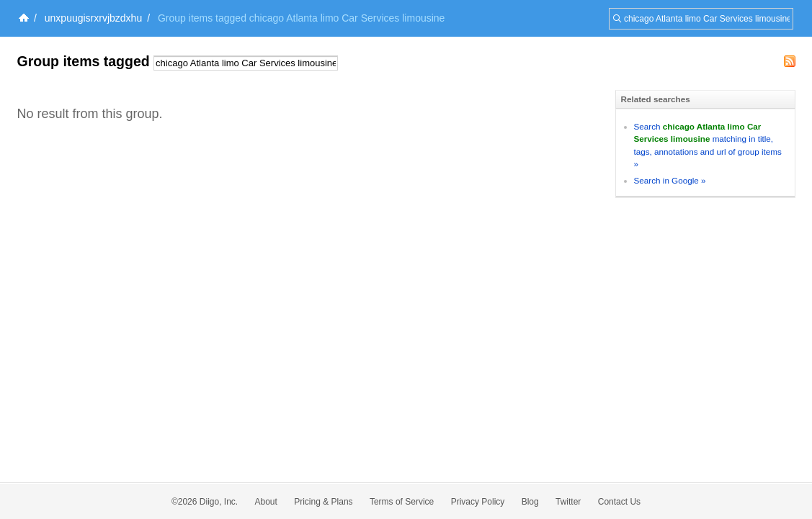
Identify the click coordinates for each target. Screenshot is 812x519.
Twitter (568, 502)
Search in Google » (670, 180)
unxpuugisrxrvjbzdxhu (93, 18)
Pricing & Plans (323, 502)
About (266, 502)
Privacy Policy (478, 502)
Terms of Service (402, 502)
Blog (530, 502)
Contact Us (619, 502)
